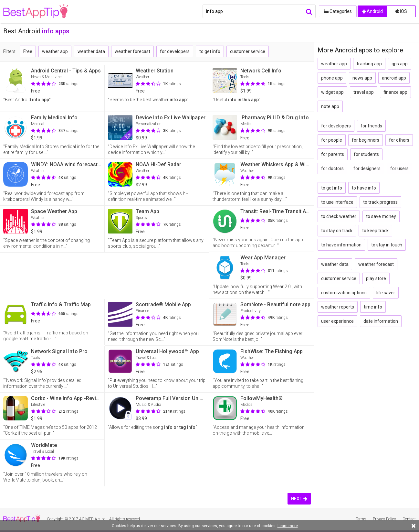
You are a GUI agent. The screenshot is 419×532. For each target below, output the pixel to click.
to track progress (380, 202)
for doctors (332, 168)
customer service (248, 51)
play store (376, 278)
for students (366, 154)
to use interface (337, 202)
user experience (337, 321)
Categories (337, 11)
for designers (367, 168)
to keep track (375, 231)
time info (373, 307)
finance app (395, 92)
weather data (91, 51)
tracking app (369, 64)
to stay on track (337, 231)
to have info (364, 188)
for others (399, 140)
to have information (341, 245)
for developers (175, 51)
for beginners (366, 140)
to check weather (339, 216)
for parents (333, 154)
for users (399, 168)
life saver (386, 293)
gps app (400, 64)
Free (28, 51)
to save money (381, 216)
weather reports (338, 307)
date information (381, 321)
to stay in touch (387, 245)
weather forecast (132, 51)
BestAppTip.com (36, 12)
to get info (210, 51)
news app (362, 78)
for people (332, 140)
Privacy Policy (384, 519)
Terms (361, 519)
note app (330, 106)
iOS (401, 11)
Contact (409, 519)
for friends (371, 126)
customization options (344, 293)
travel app (364, 92)
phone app (332, 78)
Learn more (288, 526)
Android (372, 11)
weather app (55, 51)
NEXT (299, 499)
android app (394, 78)
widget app (332, 92)
